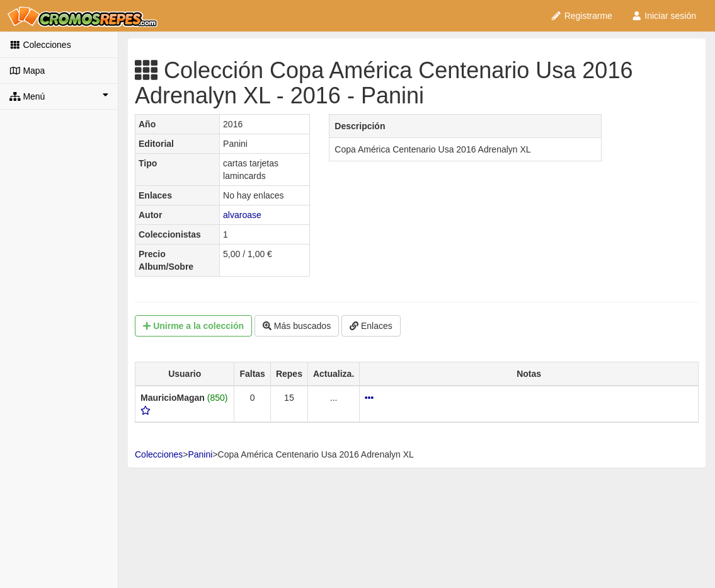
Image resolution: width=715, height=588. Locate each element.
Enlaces (371, 326)
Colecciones (40, 45)
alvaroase (242, 215)
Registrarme (581, 16)
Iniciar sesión (664, 16)
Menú (59, 96)
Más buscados (297, 326)
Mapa (27, 71)
